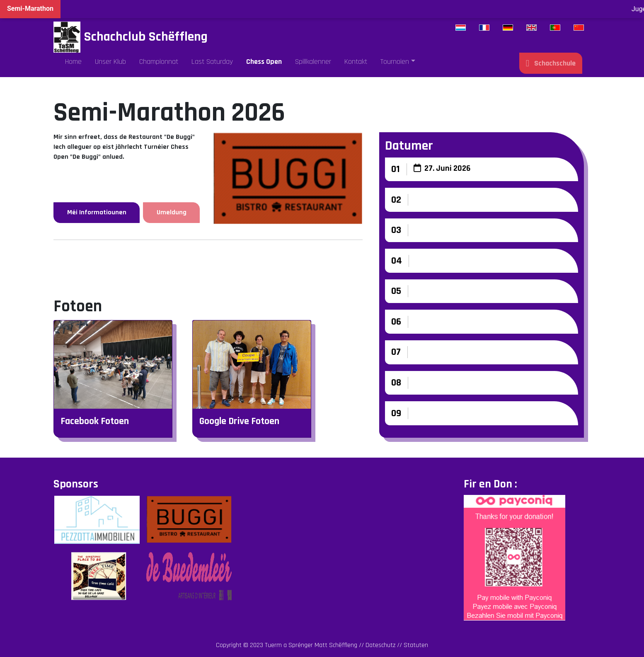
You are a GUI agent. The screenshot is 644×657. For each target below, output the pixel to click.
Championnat (159, 62)
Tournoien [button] (395, 62)
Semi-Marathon (30, 8)
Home (73, 62)
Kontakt (356, 62)
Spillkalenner (313, 62)
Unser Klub (110, 62)
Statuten (416, 645)
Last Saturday (212, 62)
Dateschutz (380, 645)
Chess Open (264, 62)
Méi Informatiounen (97, 212)
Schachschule (551, 63)
